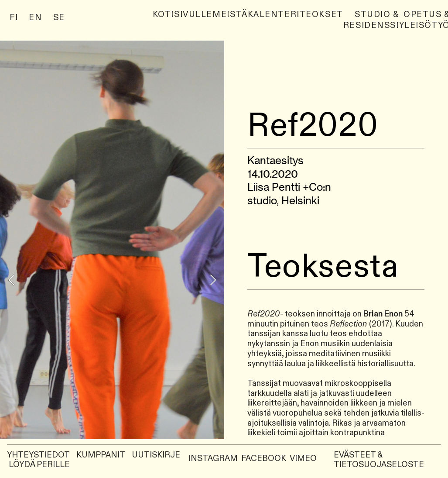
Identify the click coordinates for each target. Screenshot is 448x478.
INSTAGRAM (213, 459)
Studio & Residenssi (371, 20)
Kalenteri (274, 15)
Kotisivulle (183, 15)
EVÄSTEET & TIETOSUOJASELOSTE (379, 460)
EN (35, 18)
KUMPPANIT (101, 455)
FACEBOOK (264, 459)
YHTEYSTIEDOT (38, 455)
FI (14, 18)
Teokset (321, 15)
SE (59, 18)
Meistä (230, 15)
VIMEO (303, 459)
